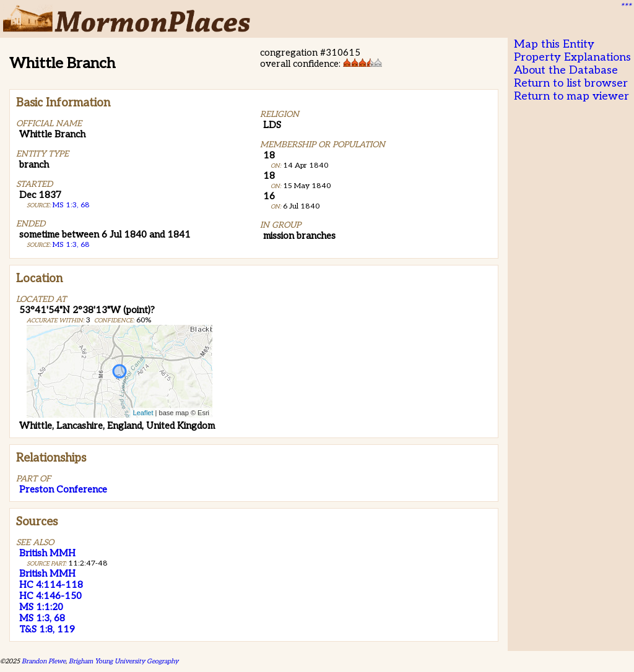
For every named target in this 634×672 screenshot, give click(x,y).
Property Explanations (572, 57)
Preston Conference (63, 489)
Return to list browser (571, 83)
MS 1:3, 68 (71, 205)
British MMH (47, 553)
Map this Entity (554, 44)
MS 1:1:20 (41, 607)
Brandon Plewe (44, 661)
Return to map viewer (571, 96)
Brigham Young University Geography (124, 661)
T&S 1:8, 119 (47, 629)
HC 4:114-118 (51, 585)
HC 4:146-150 (50, 596)
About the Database (566, 70)
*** (625, 7)
